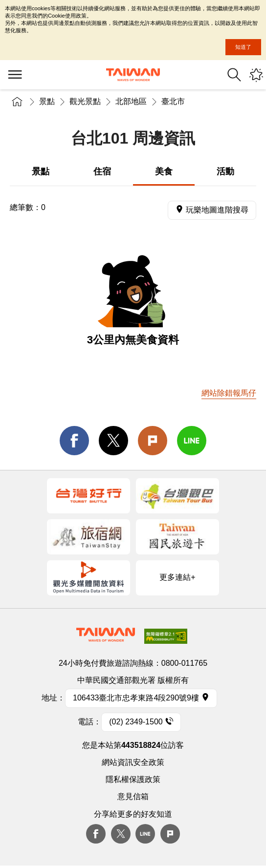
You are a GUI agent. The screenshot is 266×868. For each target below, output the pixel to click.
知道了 (243, 47)
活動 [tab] (225, 171)
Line (145, 834)
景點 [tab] (41, 171)
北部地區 (131, 101)
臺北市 (173, 101)
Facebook (96, 834)
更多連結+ (177, 577)
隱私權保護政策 (133, 779)
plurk (170, 834)
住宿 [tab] (102, 171)
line (192, 441)
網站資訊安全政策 (133, 762)
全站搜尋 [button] (234, 75)
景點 (47, 101)
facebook (74, 441)
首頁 (17, 102)
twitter (113, 441)
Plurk (153, 441)
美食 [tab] (164, 171)
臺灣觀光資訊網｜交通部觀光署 (133, 75)
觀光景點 (85, 101)
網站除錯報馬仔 (229, 393)
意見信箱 (133, 796)
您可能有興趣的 (256, 75)
